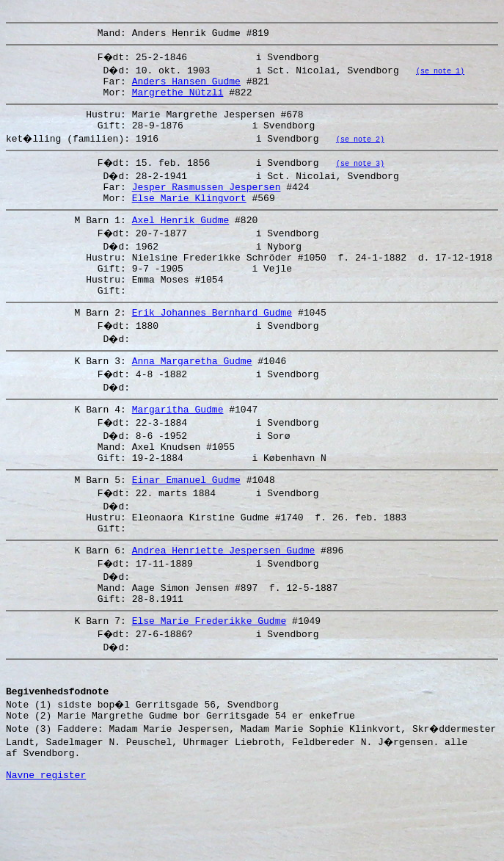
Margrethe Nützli (178, 101)
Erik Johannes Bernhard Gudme (212, 343)
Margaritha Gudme (178, 444)
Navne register (46, 845)
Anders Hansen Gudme (186, 87)
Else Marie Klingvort (189, 215)
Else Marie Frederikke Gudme (209, 675)
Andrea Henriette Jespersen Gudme (224, 598)
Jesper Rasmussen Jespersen (207, 202)
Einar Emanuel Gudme (186, 521)
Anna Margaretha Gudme (192, 393)
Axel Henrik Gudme (181, 239)
